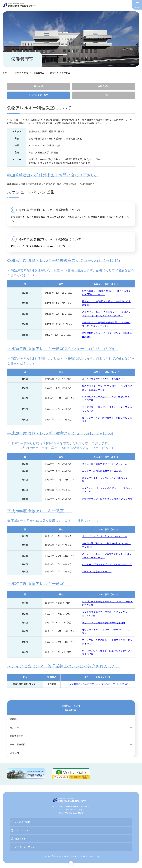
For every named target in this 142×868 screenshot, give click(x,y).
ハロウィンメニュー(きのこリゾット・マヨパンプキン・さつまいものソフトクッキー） (106, 314)
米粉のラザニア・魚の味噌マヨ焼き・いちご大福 (107, 499)
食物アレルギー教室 (38, 95)
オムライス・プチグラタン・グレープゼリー (104, 536)
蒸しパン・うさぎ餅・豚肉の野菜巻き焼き (104, 623)
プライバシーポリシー (26, 848)
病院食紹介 (104, 86)
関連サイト (20, 839)
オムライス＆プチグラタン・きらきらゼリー (105, 379)
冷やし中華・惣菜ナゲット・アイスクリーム (105, 464)
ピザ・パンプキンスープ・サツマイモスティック (107, 564)
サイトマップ (21, 831)
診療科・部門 (22, 72)
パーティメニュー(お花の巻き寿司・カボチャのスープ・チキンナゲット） (106, 324)
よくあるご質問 (23, 823)
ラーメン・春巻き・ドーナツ (97, 572)
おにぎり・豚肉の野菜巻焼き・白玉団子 (102, 471)
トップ (6, 72)
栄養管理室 (40, 72)
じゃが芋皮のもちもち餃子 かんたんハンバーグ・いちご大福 (98, 684)
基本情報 (38, 86)
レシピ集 (104, 95)
